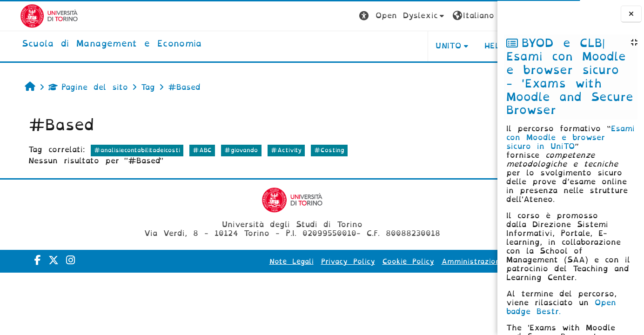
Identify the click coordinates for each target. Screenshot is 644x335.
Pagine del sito (73, 87)
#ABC (187, 150)
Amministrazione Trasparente (431, 261)
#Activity (271, 150)
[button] (336, 16)
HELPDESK (439, 46)
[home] (92, 44)
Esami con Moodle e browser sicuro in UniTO (570, 137)
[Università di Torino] (29, 16)
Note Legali (225, 261)
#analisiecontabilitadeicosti (122, 150)
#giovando (226, 150)
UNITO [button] (382, 46)
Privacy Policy (281, 261)
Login (479, 16)
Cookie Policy (341, 261)
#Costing (314, 150)
